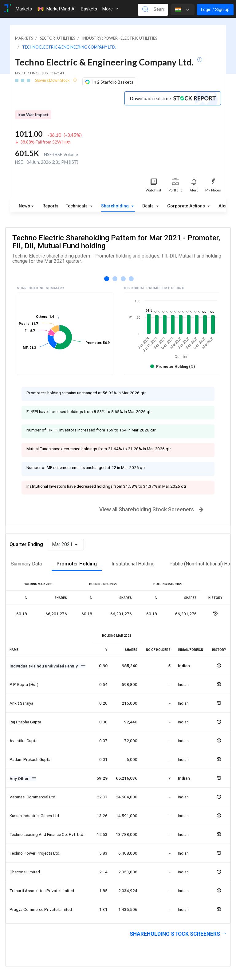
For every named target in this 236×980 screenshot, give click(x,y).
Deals (149, 206)
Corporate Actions (187, 206)
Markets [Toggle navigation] (24, 9)
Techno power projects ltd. (35, 853)
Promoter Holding (77, 564)
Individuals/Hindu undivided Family (44, 666)
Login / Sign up (215, 10)
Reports (50, 206)
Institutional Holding (133, 564)
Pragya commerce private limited (41, 909)
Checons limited (25, 872)
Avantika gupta (24, 741)
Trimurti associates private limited (42, 891)
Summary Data (26, 564)
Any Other (20, 778)
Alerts (225, 205)
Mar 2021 (63, 544)
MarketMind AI (56, 9)
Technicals (77, 206)
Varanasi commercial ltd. (33, 797)
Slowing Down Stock (53, 80)
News (24, 206)
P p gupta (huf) (24, 684)
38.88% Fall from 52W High (45, 142)
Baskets (89, 9)
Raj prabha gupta (25, 722)
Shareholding (116, 206)
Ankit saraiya (21, 703)
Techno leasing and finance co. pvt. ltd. (47, 834)
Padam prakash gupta (30, 759)
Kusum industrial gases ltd (34, 816)
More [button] (110, 9)
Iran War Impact (33, 115)
